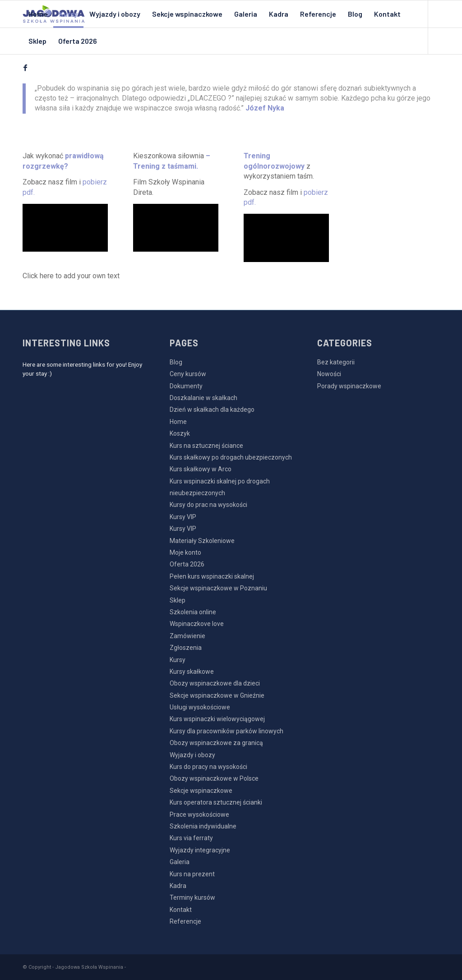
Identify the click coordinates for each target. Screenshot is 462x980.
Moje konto (185, 552)
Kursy (178, 660)
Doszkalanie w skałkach (203, 398)
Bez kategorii (336, 362)
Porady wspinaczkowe (349, 386)
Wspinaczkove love (197, 624)
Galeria (180, 862)
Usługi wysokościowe (200, 707)
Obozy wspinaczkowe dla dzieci (215, 683)
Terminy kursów (192, 897)
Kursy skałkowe (192, 672)
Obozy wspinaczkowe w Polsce (214, 778)
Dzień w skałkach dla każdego (212, 409)
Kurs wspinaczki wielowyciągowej (217, 719)
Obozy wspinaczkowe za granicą (216, 743)
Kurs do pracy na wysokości (208, 767)
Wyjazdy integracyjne (200, 850)
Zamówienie (187, 636)
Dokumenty (186, 386)
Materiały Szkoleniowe (202, 541)
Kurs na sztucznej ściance (206, 446)
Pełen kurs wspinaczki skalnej (212, 576)
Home (178, 422)
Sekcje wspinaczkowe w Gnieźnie (217, 695)
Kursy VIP (183, 517)
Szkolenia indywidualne (203, 826)
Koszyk (180, 433)
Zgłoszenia (186, 648)
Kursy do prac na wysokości (208, 505)
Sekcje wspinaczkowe (201, 791)
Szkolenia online (193, 612)
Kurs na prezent (192, 874)
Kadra (178, 886)
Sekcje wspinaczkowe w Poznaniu (218, 588)
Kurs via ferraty (191, 838)
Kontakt (181, 910)
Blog (176, 362)
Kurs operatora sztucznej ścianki (216, 802)
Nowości (329, 374)
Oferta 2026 (187, 564)
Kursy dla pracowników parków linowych (226, 731)
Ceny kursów (188, 374)
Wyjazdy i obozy (192, 755)
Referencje (185, 921)
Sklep (178, 600)
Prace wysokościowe (199, 814)
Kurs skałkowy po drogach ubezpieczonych (231, 457)
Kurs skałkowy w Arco (201, 469)
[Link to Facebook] (25, 68)
